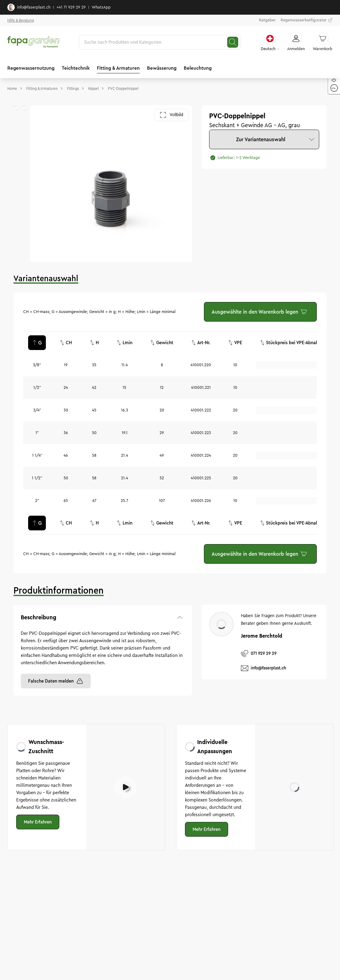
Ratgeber (267, 20)
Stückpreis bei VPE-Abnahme (292, 343)
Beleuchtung (198, 68)
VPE (235, 343)
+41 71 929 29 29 (71, 7)
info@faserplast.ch (29, 7)
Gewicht (162, 343)
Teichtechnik (76, 68)
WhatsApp (101, 7)
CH (66, 343)
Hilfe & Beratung (21, 20)
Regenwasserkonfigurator (307, 20)
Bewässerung (162, 68)
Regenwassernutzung (31, 68)
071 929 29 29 (259, 654)
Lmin (124, 343)
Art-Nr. (201, 343)
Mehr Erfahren (38, 822)
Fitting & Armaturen (118, 68)
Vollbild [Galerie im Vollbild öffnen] (172, 115)
